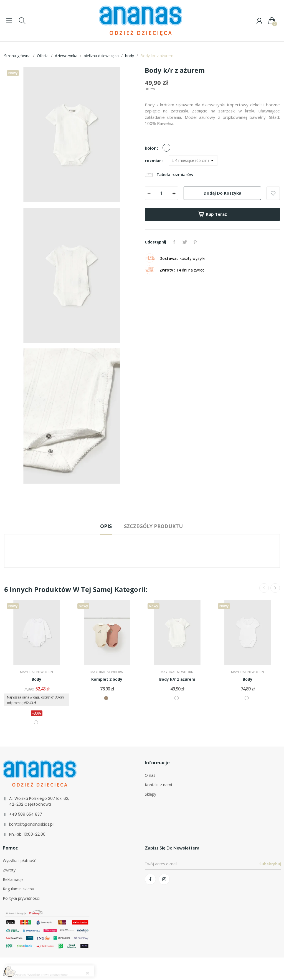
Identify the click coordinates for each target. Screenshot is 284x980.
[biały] (168, 148)
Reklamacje (13, 879)
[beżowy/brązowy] (106, 698)
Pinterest (195, 242)
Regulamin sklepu (18, 889)
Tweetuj (185, 242)
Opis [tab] (106, 526)
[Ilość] (161, 193)
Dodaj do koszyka (222, 193)
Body (36, 679)
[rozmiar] (193, 160)
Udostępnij (174, 242)
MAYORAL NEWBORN (36, 672)
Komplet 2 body (107, 679)
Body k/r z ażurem (177, 679)
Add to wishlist (273, 193)
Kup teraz (212, 214)
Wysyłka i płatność (19, 860)
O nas (150, 775)
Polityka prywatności (21, 898)
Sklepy (150, 794)
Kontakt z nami (158, 785)
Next (275, 588)
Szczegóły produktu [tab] (153, 526)
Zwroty (9, 870)
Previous (264, 588)
